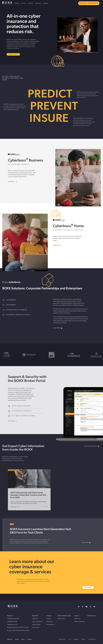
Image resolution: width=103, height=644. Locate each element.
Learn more (58, 328)
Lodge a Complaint (79, 622)
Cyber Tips (35, 619)
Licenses (76, 639)
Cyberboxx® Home (12, 622)
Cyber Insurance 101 (38, 622)
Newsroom (50, 622)
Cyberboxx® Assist (12, 625)
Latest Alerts (36, 628)
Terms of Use (62, 639)
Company (46, 3)
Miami (17, 639)
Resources (38, 3)
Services (24, 3)
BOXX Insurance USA (7, 3)
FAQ (70, 639)
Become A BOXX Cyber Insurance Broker (18, 631)
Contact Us (77, 619)
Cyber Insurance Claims (64, 616)
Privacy (83, 639)
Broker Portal (92, 616)
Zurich (30, 639)
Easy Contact (88, 587)
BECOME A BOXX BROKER (89, 3)
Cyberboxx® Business (13, 619)
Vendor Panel (61, 619)
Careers (49, 619)
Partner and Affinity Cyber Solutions (18, 628)
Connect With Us (13, 54)
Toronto (10, 639)
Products (17, 3)
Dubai (23, 639)
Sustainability (50, 625)
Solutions (31, 3)
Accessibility (92, 639)
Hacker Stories (36, 625)
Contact (76, 616)
